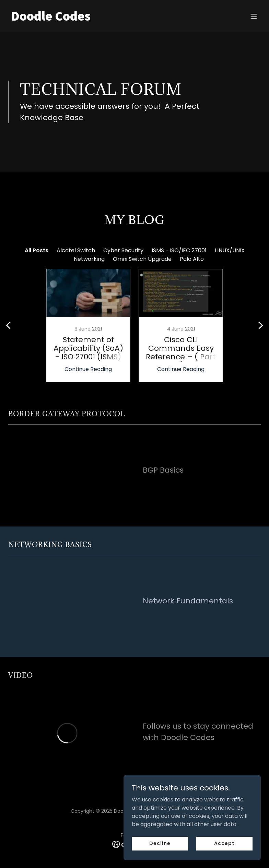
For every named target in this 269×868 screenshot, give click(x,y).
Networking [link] (89, 259)
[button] (254, 16)
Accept (224, 843)
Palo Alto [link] (192, 259)
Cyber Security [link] (123, 250)
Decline (160, 843)
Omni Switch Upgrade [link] (142, 259)
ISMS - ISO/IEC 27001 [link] (179, 250)
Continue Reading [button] (88, 369)
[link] (51, 19)
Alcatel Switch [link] (76, 250)
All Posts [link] (37, 250)
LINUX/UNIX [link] (230, 250)
